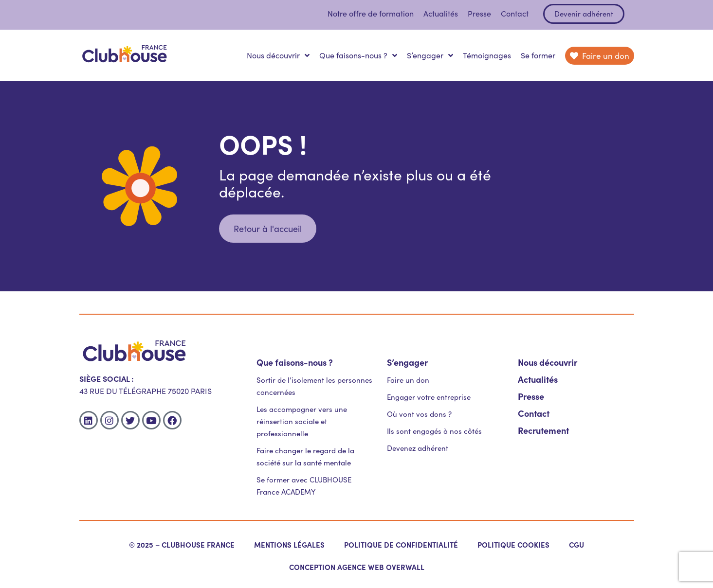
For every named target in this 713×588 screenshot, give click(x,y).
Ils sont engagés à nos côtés (434, 431)
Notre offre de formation (371, 13)
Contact (515, 13)
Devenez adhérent (418, 448)
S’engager (430, 55)
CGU (576, 544)
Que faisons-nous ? (358, 55)
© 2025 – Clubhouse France (182, 544)
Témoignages (487, 55)
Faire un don (408, 380)
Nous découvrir (278, 55)
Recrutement (543, 430)
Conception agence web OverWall (357, 567)
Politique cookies (513, 544)
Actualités (441, 13)
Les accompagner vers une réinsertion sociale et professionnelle (302, 421)
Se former (538, 55)
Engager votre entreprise (429, 397)
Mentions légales (289, 544)
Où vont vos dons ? (419, 414)
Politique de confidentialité (401, 544)
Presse (479, 13)
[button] (268, 229)
